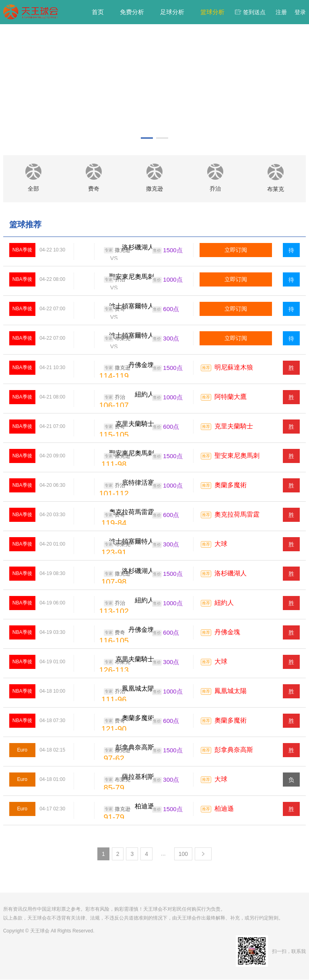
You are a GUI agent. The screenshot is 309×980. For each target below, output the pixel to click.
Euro (22, 750)
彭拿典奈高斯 (234, 751)
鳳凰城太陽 (231, 692)
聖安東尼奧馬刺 (237, 456)
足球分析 (172, 12)
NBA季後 (22, 250)
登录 (300, 12)
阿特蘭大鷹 (231, 398)
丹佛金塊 (227, 633)
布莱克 (117, 339)
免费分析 (132, 12)
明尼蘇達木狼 (234, 368)
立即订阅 (236, 250)
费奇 (114, 309)
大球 (221, 545)
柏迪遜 (224, 809)
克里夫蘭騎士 (234, 427)
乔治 (114, 280)
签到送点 (254, 12)
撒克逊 (117, 251)
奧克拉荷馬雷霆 (237, 515)
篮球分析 (212, 12)
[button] (147, 138)
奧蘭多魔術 (231, 486)
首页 (98, 12)
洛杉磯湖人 (231, 574)
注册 (281, 12)
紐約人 (224, 603)
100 (183, 854)
